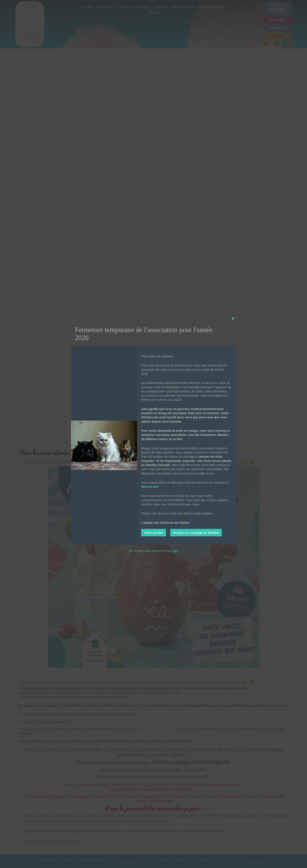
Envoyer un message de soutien (196, 533)
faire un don (150, 487)
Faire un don (154, 533)
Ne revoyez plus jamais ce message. (153, 551)
